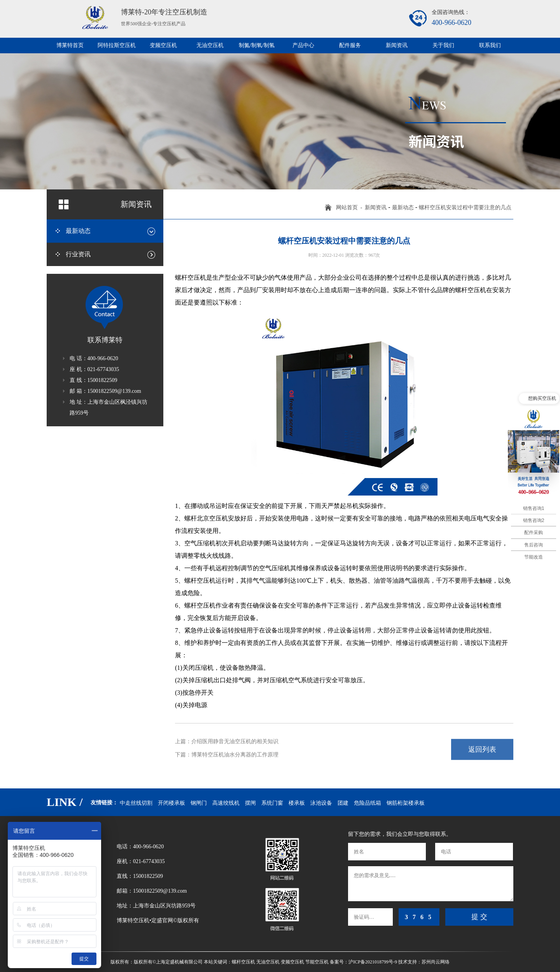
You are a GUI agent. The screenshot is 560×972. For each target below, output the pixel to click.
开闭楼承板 (171, 803)
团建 (343, 803)
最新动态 (403, 208)
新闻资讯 (397, 45)
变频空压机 (163, 45)
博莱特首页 (70, 45)
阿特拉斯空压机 (117, 45)
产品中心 (303, 45)
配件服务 (350, 45)
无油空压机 (210, 45)
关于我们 (443, 45)
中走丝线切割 (136, 803)
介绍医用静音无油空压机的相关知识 (235, 739)
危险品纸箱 (367, 803)
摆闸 (250, 803)
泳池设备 (321, 803)
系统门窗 (272, 803)
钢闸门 (199, 803)
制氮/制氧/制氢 (257, 45)
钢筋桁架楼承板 (406, 803)
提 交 (479, 917)
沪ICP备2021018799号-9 (373, 962)
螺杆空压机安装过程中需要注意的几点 (465, 208)
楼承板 (297, 803)
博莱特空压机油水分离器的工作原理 (235, 752)
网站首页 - (351, 208)
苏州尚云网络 (436, 962)
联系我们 (490, 45)
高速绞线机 (226, 803)
